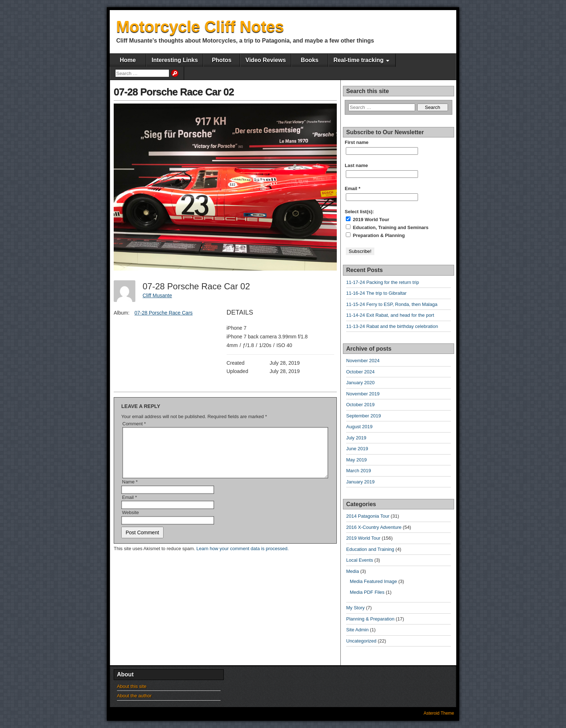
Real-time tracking (359, 60)
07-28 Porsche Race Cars (163, 313)
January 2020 (360, 383)
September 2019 (363, 416)
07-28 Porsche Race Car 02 (174, 92)
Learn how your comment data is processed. (243, 557)
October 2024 (360, 372)
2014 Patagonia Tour (368, 516)
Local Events (360, 560)
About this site (132, 686)
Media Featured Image (373, 581)
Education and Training (370, 549)
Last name (356, 165)
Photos (222, 60)
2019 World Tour (367, 219)
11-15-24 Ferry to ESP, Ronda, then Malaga (392, 304)
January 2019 (360, 482)
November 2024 (363, 361)
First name (357, 142)
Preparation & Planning (375, 235)
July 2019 (356, 438)
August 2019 (359, 427)
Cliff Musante (157, 295)
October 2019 (360, 405)
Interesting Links (175, 60)
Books (310, 60)
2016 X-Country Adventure (374, 527)
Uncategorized (361, 641)
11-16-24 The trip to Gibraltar (376, 293)
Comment (134, 424)
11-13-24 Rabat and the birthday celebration (392, 326)
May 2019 (356, 460)
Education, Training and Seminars (387, 227)
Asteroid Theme (439, 713)
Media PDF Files (367, 592)
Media (352, 571)
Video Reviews (266, 60)
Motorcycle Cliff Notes (200, 27)
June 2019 (357, 449)
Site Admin (357, 630)
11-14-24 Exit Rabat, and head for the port (390, 315)
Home (128, 60)
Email (129, 506)
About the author (134, 696)
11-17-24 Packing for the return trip (383, 282)
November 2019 (363, 394)
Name (130, 490)
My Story (355, 608)
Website (130, 521)
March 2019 (359, 471)
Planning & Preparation (370, 619)
